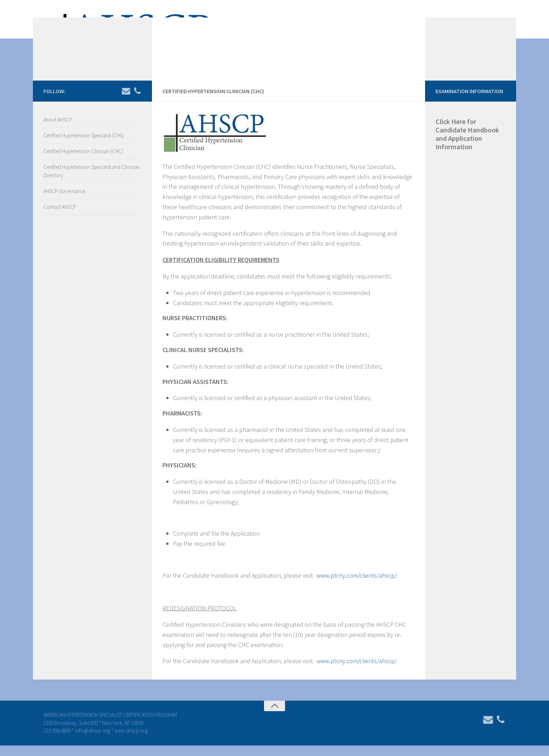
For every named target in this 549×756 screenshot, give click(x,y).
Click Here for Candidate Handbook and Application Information (467, 145)
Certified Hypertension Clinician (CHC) (83, 162)
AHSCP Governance (64, 202)
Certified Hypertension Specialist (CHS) (84, 146)
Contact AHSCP (60, 217)
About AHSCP (58, 130)
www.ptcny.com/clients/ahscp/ (357, 586)
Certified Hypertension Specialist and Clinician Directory (92, 182)
